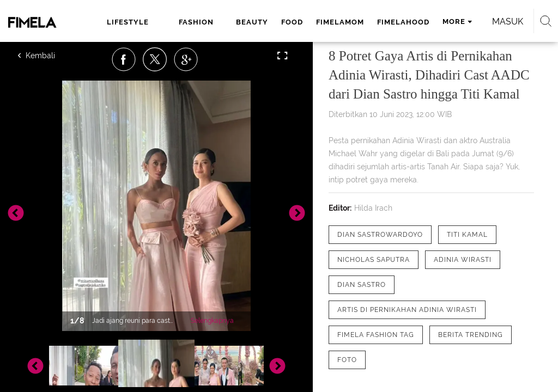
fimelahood (403, 22)
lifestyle (128, 22)
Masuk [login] (508, 22)
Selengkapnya (212, 321)
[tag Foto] (347, 360)
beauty (252, 22)
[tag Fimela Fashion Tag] (376, 335)
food (292, 22)
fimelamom (340, 22)
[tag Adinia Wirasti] (463, 260)
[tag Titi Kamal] (467, 235)
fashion (196, 22)
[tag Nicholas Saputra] (374, 260)
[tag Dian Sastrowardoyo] (380, 235)
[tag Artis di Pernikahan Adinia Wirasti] (407, 310)
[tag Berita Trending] (471, 335)
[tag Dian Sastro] (362, 285)
